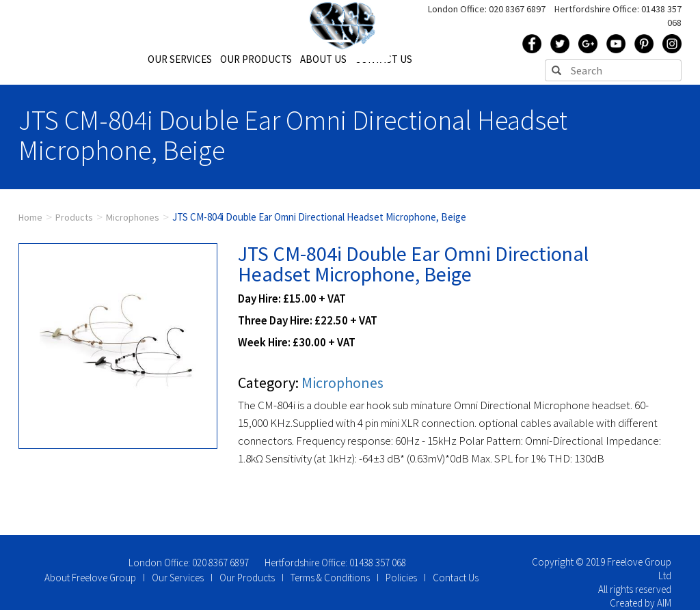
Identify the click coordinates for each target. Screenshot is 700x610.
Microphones (133, 217)
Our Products (247, 578)
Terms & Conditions (330, 578)
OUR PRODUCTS (256, 59)
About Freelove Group (90, 578)
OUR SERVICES (180, 59)
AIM (664, 603)
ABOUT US (323, 59)
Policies (401, 578)
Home (30, 217)
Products (74, 217)
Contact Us (456, 578)
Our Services (178, 578)
